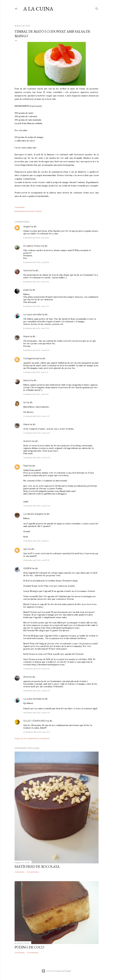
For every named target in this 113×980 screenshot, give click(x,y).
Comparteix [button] (20, 207)
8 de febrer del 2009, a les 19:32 (36, 282)
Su (25, 402)
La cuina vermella (32, 314)
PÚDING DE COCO (29, 947)
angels (27, 227)
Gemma (28, 271)
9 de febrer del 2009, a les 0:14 (36, 372)
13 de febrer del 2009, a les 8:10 (36, 541)
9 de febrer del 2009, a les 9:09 (36, 394)
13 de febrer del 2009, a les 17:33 (36, 560)
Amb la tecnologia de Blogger (56, 971)
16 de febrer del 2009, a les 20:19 (37, 713)
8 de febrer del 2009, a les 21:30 (36, 328)
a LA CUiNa (38, 9)
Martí (26, 466)
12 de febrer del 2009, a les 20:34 (37, 458)
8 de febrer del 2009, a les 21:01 (36, 306)
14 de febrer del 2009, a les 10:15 (36, 669)
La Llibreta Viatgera (33, 514)
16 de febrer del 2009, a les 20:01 (37, 691)
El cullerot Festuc (32, 246)
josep (26, 290)
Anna (26, 677)
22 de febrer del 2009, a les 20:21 (37, 732)
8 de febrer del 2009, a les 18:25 (36, 262)
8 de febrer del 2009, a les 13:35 (36, 238)
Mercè (27, 380)
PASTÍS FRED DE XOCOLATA (37, 867)
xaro (25, 549)
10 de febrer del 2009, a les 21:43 (37, 433)
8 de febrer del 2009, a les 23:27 (36, 350)
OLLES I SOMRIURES (35, 721)
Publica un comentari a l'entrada (32, 739)
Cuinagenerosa (31, 358)
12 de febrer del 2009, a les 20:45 (37, 506)
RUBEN (27, 568)
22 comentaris (33, 872)
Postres (38, 211)
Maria (26, 336)
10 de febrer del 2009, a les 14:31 (36, 416)
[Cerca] (97, 8)
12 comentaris (33, 953)
